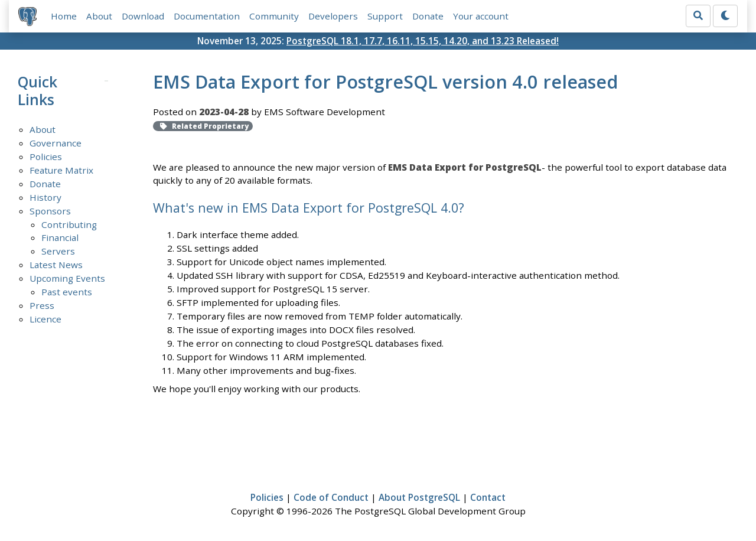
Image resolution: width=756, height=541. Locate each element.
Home (64, 16)
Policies (46, 157)
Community (274, 16)
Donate (428, 16)
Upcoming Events (67, 278)
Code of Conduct (331, 497)
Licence (45, 319)
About (99, 16)
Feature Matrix (61, 170)
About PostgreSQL (419, 497)
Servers (58, 251)
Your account (481, 16)
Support (385, 16)
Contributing (69, 224)
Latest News (56, 265)
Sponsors (50, 211)
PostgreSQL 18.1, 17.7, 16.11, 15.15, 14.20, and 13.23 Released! (423, 41)
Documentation (207, 16)
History (45, 197)
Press (42, 305)
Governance (56, 143)
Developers (333, 16)
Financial (60, 237)
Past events (67, 292)
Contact (488, 497)
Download (143, 16)
